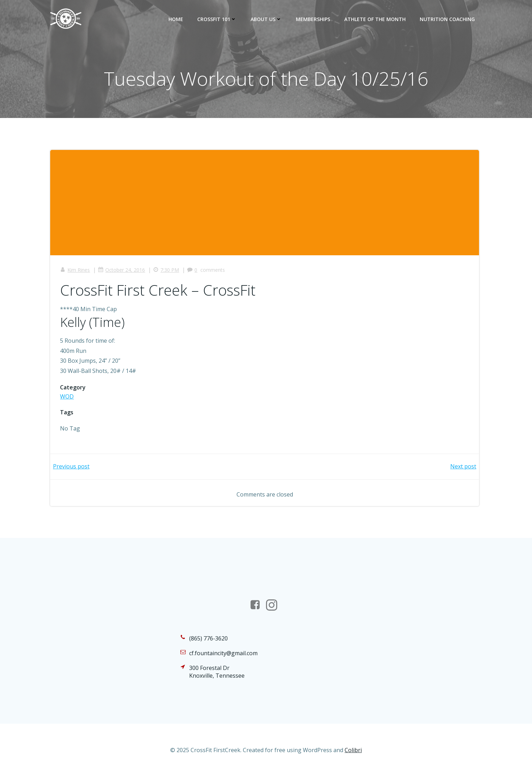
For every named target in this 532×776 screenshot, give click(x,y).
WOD (68, 397)
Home (176, 19)
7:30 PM (167, 271)
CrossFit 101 (217, 19)
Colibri (353, 755)
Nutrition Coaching (448, 19)
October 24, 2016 (122, 271)
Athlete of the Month (375, 19)
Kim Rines (76, 271)
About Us (267, 19)
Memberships (313, 19)
